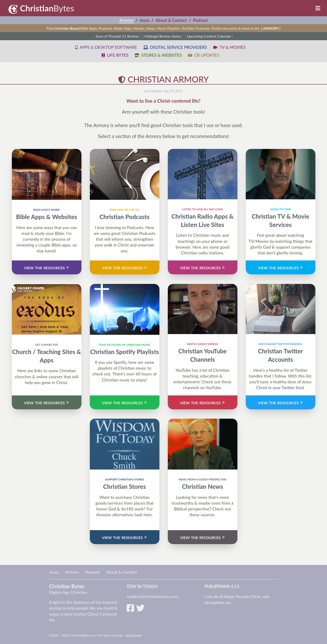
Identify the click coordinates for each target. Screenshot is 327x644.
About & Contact (171, 20)
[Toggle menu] (319, 8)
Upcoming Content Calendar (209, 36)
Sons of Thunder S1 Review (117, 36)
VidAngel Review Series (163, 36)
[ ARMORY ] (271, 28)
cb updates (204, 55)
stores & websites (158, 55)
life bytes (115, 55)
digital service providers (175, 47)
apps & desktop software (106, 47)
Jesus (144, 20)
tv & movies (229, 47)
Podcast (200, 20)
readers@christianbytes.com (152, 596)
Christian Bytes (67, 586)
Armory (126, 20)
